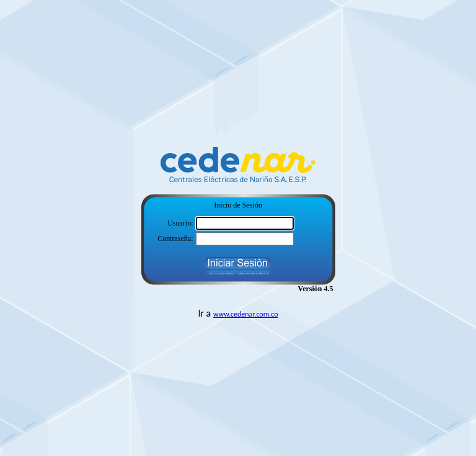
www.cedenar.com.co (246, 314)
